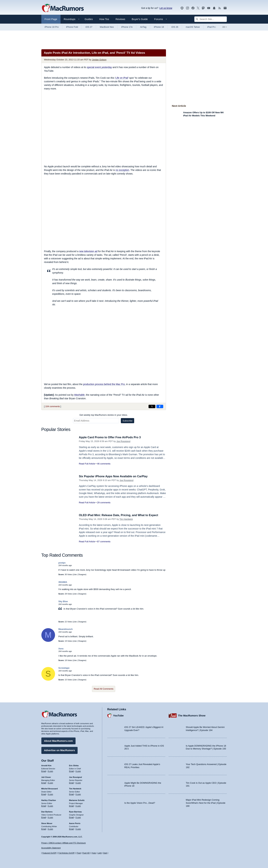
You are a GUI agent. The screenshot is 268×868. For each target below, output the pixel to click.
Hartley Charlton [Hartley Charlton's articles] (49, 800)
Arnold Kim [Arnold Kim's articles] (46, 765)
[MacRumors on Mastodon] (203, 8)
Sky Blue (63, 601)
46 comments (104, 464)
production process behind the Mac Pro (104, 384)
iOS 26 (175, 27)
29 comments (104, 503)
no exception (122, 170)
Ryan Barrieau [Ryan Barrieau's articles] (75, 812)
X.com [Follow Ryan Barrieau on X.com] (78, 817)
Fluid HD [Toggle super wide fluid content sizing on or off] (86, 853)
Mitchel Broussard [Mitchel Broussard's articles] (50, 788)
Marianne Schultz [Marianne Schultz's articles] (77, 800)
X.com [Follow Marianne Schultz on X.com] (78, 806)
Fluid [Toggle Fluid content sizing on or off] (79, 853)
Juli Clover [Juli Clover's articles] (46, 777)
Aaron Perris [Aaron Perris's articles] (75, 823)
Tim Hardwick (126, 519)
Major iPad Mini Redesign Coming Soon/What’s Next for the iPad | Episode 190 (206, 803)
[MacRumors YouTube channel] (209, 8)
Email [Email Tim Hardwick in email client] (71, 794)
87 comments (104, 542)
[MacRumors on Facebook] (193, 8)
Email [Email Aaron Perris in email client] (71, 829)
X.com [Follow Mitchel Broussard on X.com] (50, 794)
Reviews (120, 19)
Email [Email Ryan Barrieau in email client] (71, 817)
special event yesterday (99, 67)
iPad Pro (212, 27)
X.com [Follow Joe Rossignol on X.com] (78, 782)
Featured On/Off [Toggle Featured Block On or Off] (49, 853)
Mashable (79, 395)
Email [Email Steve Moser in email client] (44, 829)
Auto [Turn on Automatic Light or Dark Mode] (94, 853)
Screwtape (64, 668)
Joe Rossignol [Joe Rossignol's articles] (75, 777)
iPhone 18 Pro (52, 27)
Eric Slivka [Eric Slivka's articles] (74, 765)
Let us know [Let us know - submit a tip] (166, 8)
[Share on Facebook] (160, 406)
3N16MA (63, 582)
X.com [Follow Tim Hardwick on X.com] (78, 794)
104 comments (53, 406)
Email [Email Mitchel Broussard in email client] (44, 794)
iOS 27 (89, 27)
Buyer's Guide (140, 19)
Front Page (51, 19)
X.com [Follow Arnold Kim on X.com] (50, 771)
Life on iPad (122, 78)
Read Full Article (87, 464)
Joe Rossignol (123, 441)
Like (75, 574)
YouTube (118, 715)
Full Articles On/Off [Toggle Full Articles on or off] (66, 853)
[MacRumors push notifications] (214, 8)
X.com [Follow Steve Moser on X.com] (50, 829)
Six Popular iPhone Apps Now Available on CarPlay (114, 476)
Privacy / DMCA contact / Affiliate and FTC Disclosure (64, 843)
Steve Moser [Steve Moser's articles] (47, 823)
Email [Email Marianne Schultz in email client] (71, 806)
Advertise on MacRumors (60, 750)
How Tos (104, 19)
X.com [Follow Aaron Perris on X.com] (78, 829)
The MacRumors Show (192, 715)
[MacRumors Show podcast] (182, 8)
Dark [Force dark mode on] (105, 853)
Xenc (61, 649)
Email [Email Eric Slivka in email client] (71, 771)
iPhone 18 (159, 27)
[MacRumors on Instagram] (187, 8)
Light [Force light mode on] (100, 853)
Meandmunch (66, 629)
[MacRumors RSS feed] (220, 8)
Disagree (82, 574)
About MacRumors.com (58, 741)
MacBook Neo (107, 27)
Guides (89, 19)
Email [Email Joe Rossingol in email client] (71, 782)
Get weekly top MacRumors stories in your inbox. (104, 415)
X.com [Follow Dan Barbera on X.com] (50, 817)
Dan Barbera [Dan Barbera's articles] (47, 812)
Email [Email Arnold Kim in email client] (44, 771)
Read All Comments (104, 689)
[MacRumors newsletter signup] (225, 8)
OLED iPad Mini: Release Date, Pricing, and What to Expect (120, 515)
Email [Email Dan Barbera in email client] (44, 817)
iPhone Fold (72, 27)
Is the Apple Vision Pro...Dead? (140, 803)
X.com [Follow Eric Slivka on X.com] (78, 771)
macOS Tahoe (193, 27)
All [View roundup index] (225, 27)
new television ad (88, 251)
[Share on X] (152, 406)
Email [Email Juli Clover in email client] (44, 782)
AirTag (143, 27)
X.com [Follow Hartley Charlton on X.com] (50, 806)
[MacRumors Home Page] (63, 8)
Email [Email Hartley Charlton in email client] (44, 806)
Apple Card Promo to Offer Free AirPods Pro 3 (111, 437)
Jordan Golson (99, 60)
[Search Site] (211, 19)
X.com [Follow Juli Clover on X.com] (50, 782)
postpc (62, 563)
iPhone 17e (127, 27)
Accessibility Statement (51, 848)
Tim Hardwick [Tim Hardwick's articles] (75, 788)
